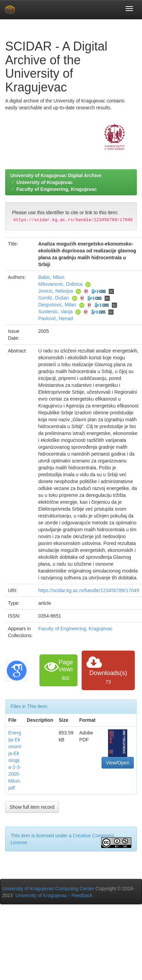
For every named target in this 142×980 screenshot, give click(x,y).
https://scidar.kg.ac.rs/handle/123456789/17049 (88, 590)
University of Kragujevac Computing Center (48, 889)
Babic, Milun (51, 277)
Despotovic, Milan (57, 305)
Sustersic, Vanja (55, 312)
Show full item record (32, 807)
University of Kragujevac (45, 182)
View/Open (118, 763)
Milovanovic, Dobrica (60, 284)
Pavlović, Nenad (55, 318)
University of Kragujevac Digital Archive (56, 175)
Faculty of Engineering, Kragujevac (57, 189)
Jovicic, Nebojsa (55, 291)
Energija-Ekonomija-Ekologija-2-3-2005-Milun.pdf (15, 760)
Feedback (82, 895)
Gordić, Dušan (53, 298)
